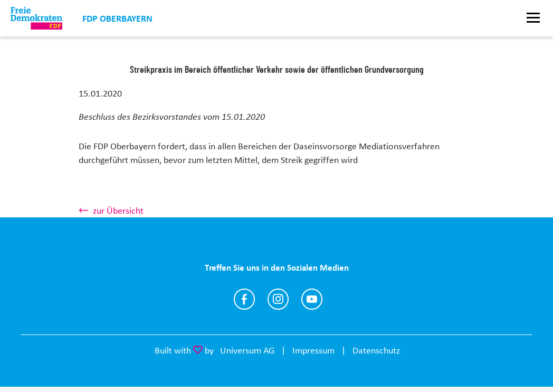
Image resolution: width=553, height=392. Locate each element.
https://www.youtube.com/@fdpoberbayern (312, 299)
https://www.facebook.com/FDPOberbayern (244, 299)
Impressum (313, 350)
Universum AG (247, 350)
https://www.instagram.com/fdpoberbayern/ (278, 299)
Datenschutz (376, 350)
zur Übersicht (118, 211)
